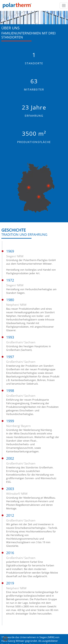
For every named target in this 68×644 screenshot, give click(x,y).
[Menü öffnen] (64, 6)
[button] (5, 639)
